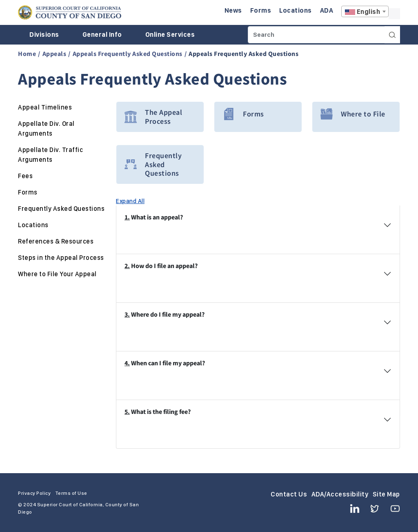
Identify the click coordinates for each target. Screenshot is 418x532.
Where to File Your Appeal (57, 274)
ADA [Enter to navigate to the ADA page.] (327, 10)
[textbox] (365, 12)
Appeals (54, 54)
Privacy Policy (34, 493)
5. (127, 411)
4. (127, 363)
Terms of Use (71, 493)
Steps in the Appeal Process (61, 258)
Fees (25, 176)
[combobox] (365, 11)
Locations (33, 225)
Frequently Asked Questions (61, 209)
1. (127, 217)
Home (27, 54)
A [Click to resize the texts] (394, 14)
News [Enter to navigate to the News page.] (233, 10)
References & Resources (56, 241)
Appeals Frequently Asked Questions (128, 54)
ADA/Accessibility (340, 494)
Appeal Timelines (45, 107)
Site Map (386, 494)
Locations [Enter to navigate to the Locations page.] (296, 10)
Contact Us (289, 494)
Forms (28, 192)
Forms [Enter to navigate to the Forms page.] (261, 10)
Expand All (130, 201)
